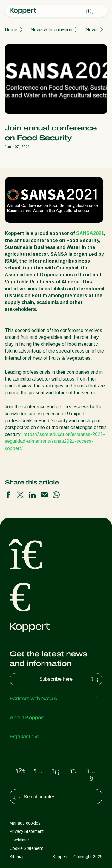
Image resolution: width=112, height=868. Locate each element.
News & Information (51, 30)
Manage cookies (25, 823)
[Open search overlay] (90, 11)
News (92, 30)
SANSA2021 (90, 233)
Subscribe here (70, 679)
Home (11, 30)
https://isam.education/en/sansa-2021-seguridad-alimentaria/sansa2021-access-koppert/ (55, 441)
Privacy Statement (27, 831)
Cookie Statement (26, 848)
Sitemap (17, 857)
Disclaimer (19, 840)
